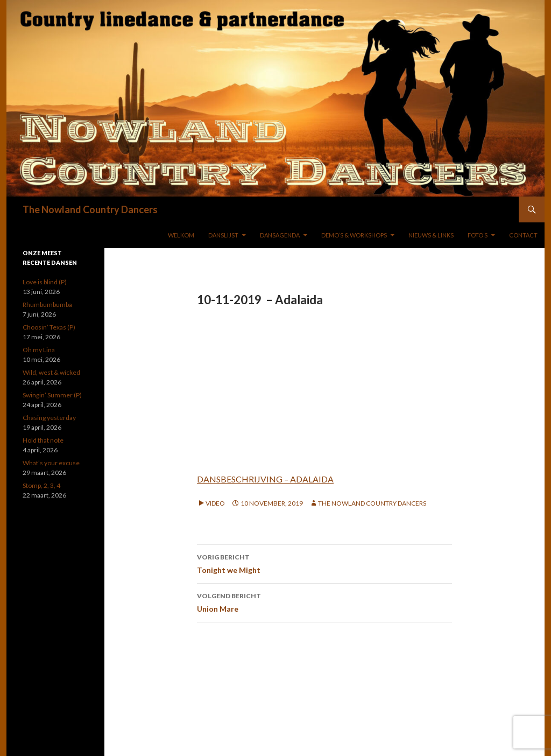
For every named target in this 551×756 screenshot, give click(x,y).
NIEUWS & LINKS (431, 235)
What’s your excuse (51, 463)
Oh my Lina (39, 350)
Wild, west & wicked (51, 372)
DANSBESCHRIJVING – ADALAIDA (265, 479)
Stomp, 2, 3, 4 (41, 485)
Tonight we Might (324, 563)
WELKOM (181, 235)
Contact (523, 235)
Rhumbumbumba (47, 304)
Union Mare (324, 601)
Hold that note (43, 440)
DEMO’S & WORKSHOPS (354, 235)
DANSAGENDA (280, 235)
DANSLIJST (223, 235)
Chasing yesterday (49, 418)
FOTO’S (478, 235)
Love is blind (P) (45, 282)
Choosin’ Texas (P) (49, 327)
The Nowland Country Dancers (90, 209)
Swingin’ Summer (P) (52, 395)
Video (215, 503)
